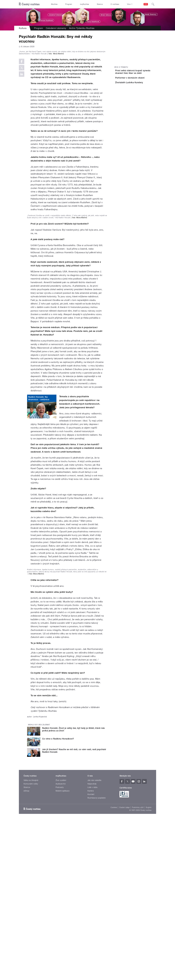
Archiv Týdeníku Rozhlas (82, 28)
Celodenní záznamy (56, 28)
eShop (26, 951)
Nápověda (92, 944)
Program (69, 4)
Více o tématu (121, 67)
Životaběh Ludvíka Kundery (142, 92)
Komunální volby (31, 944)
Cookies (114, 968)
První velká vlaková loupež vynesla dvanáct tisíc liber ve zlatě (142, 73)
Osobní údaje (125, 968)
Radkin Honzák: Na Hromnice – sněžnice (39, 502)
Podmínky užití (138, 968)
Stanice (100, 4)
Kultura (23, 28)
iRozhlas (54, 4)
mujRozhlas (85, 4)
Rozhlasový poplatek (97, 958)
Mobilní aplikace (63, 951)
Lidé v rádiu (93, 948)
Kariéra (91, 951)
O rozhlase (115, 4)
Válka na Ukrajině (31, 941)
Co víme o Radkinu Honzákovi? (58, 899)
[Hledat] (153, 4)
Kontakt (91, 955)
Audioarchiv (61, 944)
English (149, 968)
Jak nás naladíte (94, 941)
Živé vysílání (61, 941)
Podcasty (60, 948)
